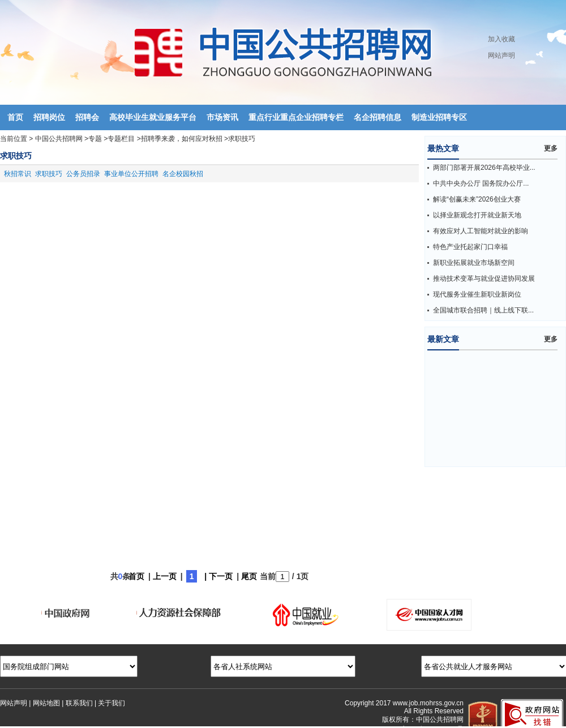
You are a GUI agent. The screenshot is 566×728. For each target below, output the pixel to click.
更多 (551, 148)
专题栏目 (121, 139)
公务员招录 (83, 174)
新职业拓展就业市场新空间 (474, 263)
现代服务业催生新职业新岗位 (477, 294)
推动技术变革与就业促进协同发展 (484, 279)
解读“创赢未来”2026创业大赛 (477, 199)
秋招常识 (18, 174)
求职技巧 (242, 139)
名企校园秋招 (183, 174)
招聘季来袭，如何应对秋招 (182, 139)
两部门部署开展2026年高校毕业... (484, 168)
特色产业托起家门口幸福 (470, 247)
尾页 (249, 576)
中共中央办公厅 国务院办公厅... (481, 183)
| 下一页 (218, 576)
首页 (136, 576)
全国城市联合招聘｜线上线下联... (483, 310)
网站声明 (501, 55)
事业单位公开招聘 (131, 174)
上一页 (165, 576)
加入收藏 (501, 39)
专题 (95, 139)
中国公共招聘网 (59, 139)
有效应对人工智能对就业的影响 (481, 231)
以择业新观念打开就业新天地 (477, 215)
